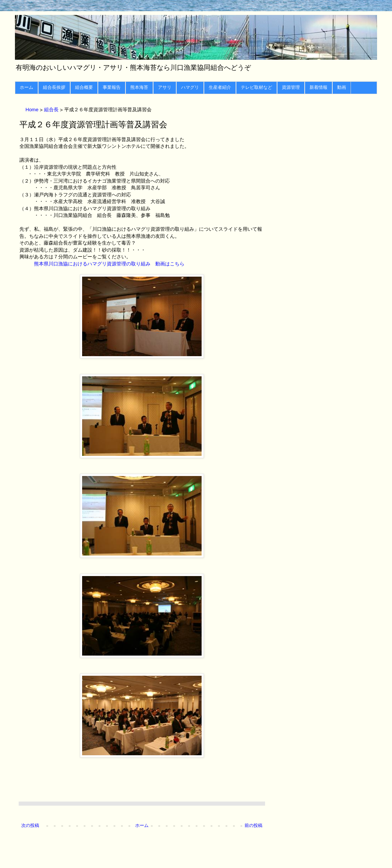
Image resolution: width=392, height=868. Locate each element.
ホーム (27, 87)
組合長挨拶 (54, 87)
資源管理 (291, 87)
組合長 (52, 110)
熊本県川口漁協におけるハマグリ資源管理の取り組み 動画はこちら (109, 264)
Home (32, 110)
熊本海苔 (139, 87)
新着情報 (318, 87)
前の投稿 (253, 825)
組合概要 (84, 87)
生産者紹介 (220, 87)
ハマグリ (190, 87)
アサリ (165, 87)
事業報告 (112, 87)
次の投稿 (30, 825)
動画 (342, 87)
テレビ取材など (256, 87)
